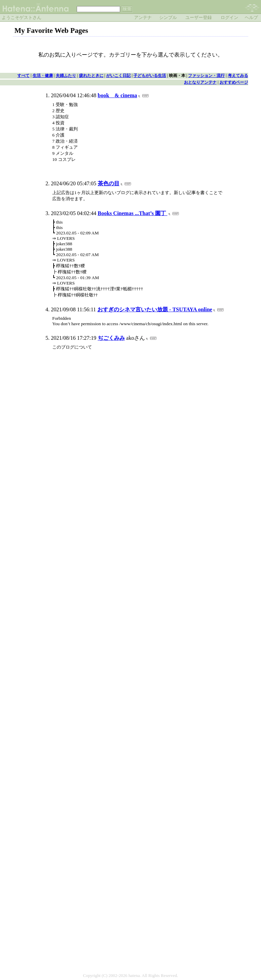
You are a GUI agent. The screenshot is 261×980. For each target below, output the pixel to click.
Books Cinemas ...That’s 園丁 (133, 213)
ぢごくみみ (111, 338)
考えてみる (238, 76)
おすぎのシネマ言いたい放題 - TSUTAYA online (155, 309)
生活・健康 (43, 76)
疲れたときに (91, 76)
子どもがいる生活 (150, 76)
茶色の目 (109, 183)
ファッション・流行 (206, 76)
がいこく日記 (118, 76)
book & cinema (117, 95)
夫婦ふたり (66, 76)
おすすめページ (234, 82)
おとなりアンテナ (200, 82)
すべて (23, 76)
